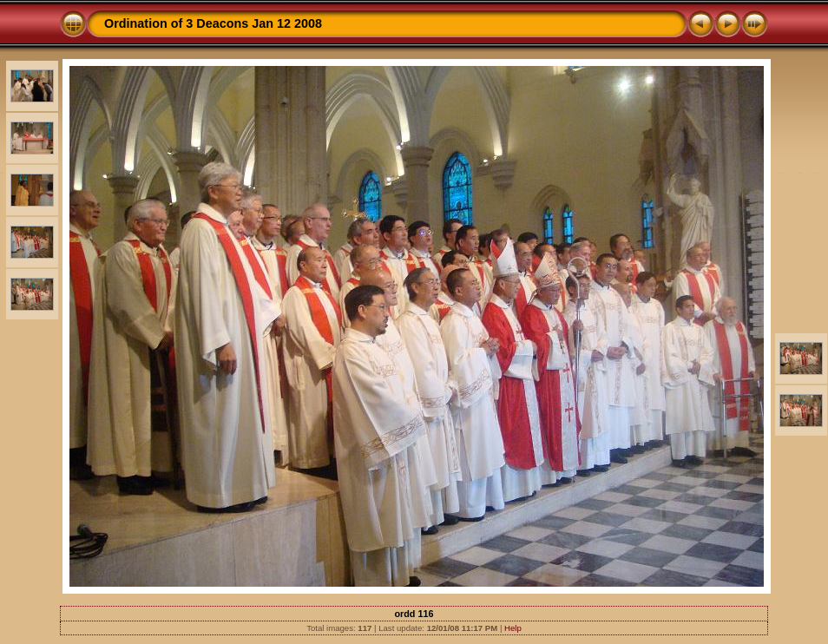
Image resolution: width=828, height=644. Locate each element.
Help (513, 628)
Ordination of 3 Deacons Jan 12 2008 (213, 23)
